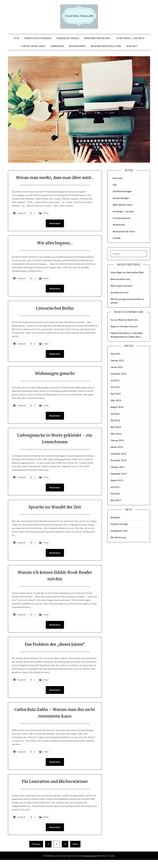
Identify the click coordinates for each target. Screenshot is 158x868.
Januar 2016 (117, 367)
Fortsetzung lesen (33, 46)
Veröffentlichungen (38, 38)
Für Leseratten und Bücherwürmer (55, 789)
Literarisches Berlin (55, 315)
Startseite (118, 178)
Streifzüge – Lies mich (130, 38)
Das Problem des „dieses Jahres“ (55, 652)
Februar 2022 (117, 360)
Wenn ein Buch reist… (121, 279)
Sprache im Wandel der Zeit (55, 514)
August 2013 (117, 480)
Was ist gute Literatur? (122, 286)
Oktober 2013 (117, 467)
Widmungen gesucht (55, 380)
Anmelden (115, 517)
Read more (55, 230)
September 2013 (119, 474)
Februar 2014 (117, 440)
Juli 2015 (115, 380)
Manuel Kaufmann (119, 333)
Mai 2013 (115, 494)
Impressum (57, 46)
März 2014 (116, 434)
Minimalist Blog (90, 864)
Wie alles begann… (55, 249)
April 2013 (116, 500)
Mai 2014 (115, 420)
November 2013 (118, 460)
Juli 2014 (115, 414)
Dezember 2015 (118, 374)
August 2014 (117, 407)
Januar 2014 (117, 447)
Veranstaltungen (68, 38)
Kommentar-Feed (119, 531)
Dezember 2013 (118, 454)
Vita (16, 38)
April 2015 (116, 394)
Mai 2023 (115, 354)
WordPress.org (118, 537)
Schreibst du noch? (120, 292)
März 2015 (116, 400)
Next (75, 852)
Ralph (113, 326)
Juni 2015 (115, 387)
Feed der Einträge (119, 524)
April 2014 (116, 427)
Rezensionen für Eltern (106, 46)
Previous (36, 852)
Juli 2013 (115, 487)
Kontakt (132, 46)
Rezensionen (77, 46)
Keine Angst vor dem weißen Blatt (127, 272)
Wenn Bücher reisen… (98, 38)
